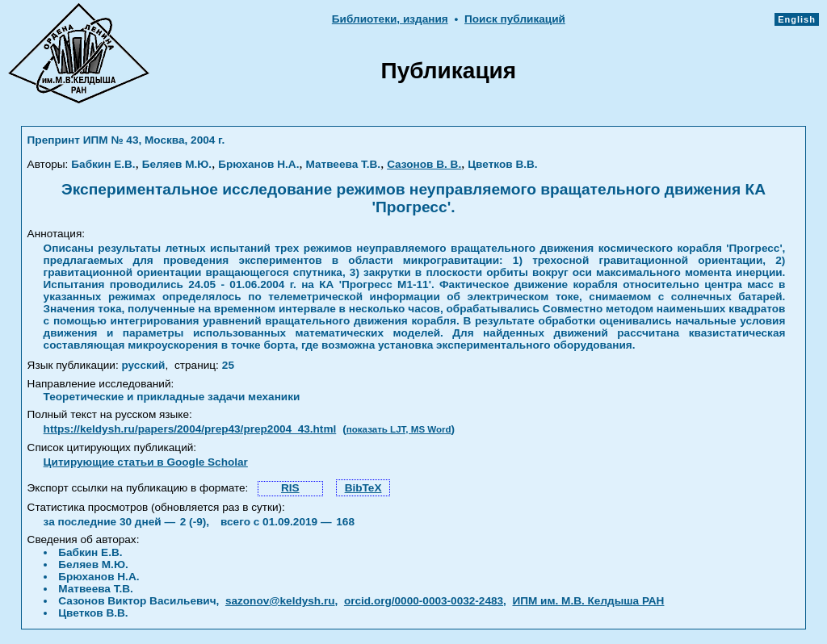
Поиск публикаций (515, 19)
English (797, 19)
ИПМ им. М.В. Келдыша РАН (588, 601)
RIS (290, 488)
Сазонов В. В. (424, 164)
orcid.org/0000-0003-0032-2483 (424, 601)
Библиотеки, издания (390, 19)
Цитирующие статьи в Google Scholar (146, 462)
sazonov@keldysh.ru (280, 601)
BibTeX (363, 488)
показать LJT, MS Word (399, 429)
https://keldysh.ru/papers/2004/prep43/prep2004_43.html (190, 429)
